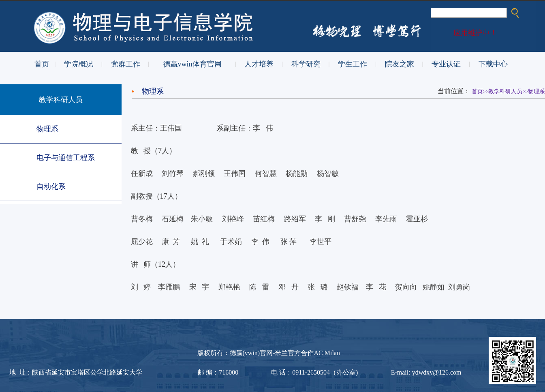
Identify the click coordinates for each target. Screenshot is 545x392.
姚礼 (200, 242)
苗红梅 (264, 219)
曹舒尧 (355, 219)
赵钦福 (348, 287)
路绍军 (295, 219)
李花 (377, 287)
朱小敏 (202, 219)
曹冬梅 (142, 219)
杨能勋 (301, 174)
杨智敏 (328, 174)
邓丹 (289, 287)
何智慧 (266, 174)
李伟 (263, 128)
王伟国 (171, 128)
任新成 (142, 174)
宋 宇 (199, 287)
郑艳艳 (229, 287)
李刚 (325, 219)
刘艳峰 (233, 219)
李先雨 (386, 219)
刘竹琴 (173, 174)
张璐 (318, 287)
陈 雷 (260, 287)
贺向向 (406, 287)
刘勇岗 (459, 287)
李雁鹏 (169, 287)
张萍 (289, 242)
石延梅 (173, 219)
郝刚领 (204, 174)
